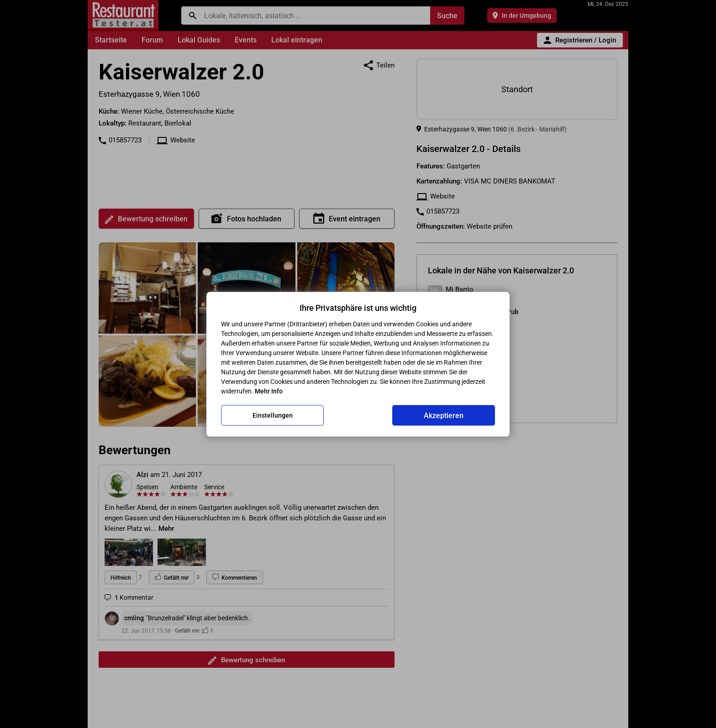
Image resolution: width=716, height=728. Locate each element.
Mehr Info (269, 391)
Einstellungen (273, 415)
